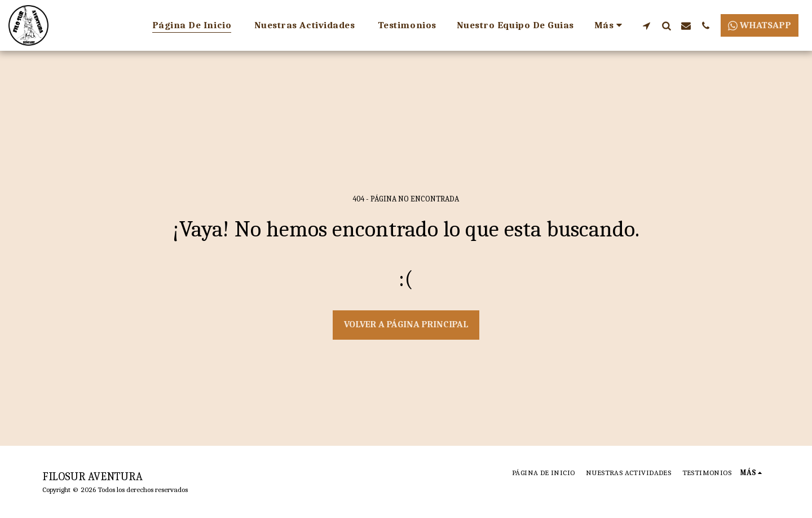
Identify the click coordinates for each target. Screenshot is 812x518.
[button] (646, 25)
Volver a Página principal (406, 324)
